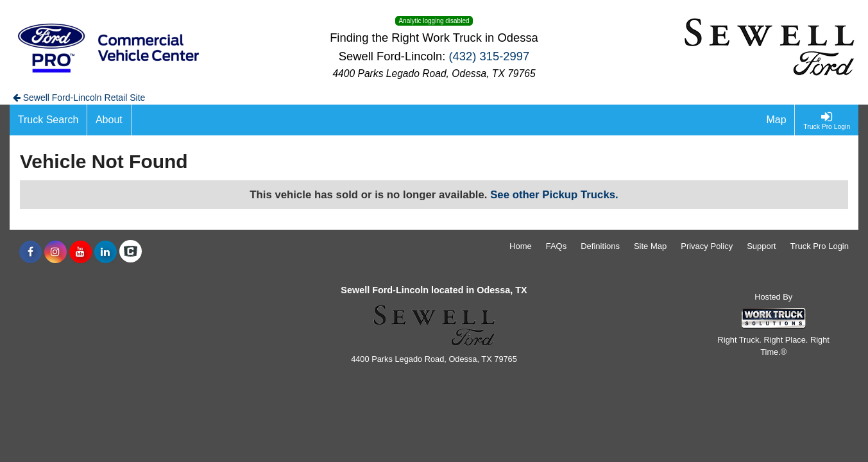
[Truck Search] (48, 120)
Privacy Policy (707, 246)
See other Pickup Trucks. (554, 195)
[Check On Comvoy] (131, 252)
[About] (109, 120)
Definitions (600, 246)
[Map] (777, 120)
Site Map (650, 246)
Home (521, 246)
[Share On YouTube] (81, 252)
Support (762, 246)
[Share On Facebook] (30, 252)
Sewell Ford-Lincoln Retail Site (79, 98)
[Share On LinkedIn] (106, 252)
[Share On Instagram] (55, 252)
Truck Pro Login (820, 246)
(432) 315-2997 (489, 56)
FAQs (557, 246)
